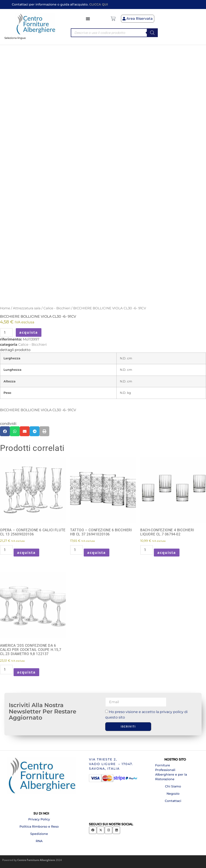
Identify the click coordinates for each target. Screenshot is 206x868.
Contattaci (173, 801)
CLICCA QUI (99, 4)
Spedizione (39, 834)
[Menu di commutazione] (88, 19)
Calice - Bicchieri (57, 308)
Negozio (173, 794)
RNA (39, 841)
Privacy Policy (39, 819)
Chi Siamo (173, 786)
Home (5, 308)
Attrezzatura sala (27, 308)
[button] (5, 431)
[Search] (152, 33)
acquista (29, 332)
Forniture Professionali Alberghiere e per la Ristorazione (171, 772)
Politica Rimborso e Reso (39, 827)
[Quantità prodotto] (6, 332)
